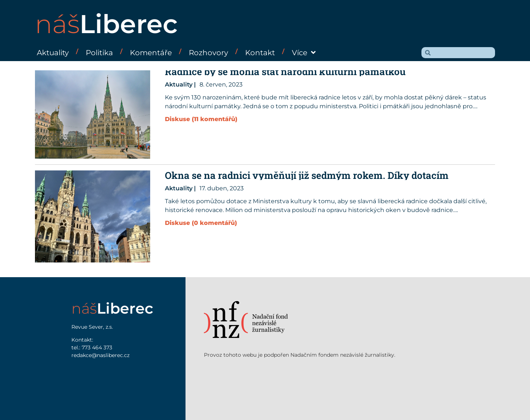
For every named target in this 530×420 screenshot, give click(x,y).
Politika (99, 53)
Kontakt (260, 53)
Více (304, 53)
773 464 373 (97, 347)
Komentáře (151, 53)
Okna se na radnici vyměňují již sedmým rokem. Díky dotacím (307, 175)
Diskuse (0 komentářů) (201, 223)
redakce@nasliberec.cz (100, 355)
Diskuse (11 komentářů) (201, 119)
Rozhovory (209, 53)
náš (106, 24)
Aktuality (53, 53)
